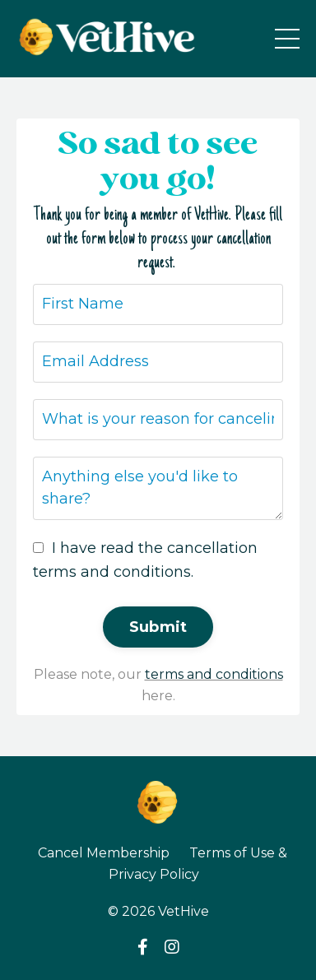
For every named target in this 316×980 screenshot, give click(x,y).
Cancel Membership (104, 853)
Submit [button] (158, 627)
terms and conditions (214, 674)
